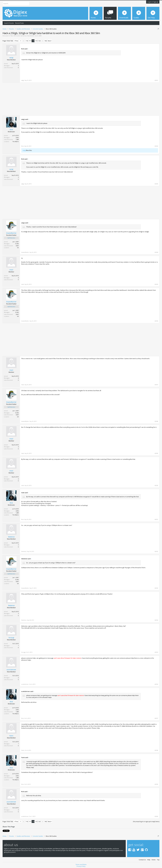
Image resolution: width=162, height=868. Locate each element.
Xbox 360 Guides (15, 36)
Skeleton (11, 537)
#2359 (156, 784)
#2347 (156, 385)
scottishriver (11, 670)
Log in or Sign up (153, 2)
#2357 (156, 718)
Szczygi (11, 638)
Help (149, 859)
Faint (11, 736)
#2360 (156, 816)
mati (11, 270)
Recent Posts (19, 23)
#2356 (156, 684)
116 (27, 41)
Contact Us (142, 859)
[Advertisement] (140, 62)
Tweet (5, 831)
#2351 (156, 519)
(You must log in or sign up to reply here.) (146, 821)
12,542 (17, 244)
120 (39, 41)
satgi (11, 58)
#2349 (156, 453)
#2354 (156, 620)
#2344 (156, 252)
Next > (50, 41)
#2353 (156, 588)
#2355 (156, 652)
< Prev (16, 41)
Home (154, 859)
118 (33, 41)
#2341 (156, 80)
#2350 (156, 485)
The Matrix (16, 142)
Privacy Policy (81, 866)
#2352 (156, 551)
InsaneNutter (31, 36)
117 (30, 41)
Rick (11, 130)
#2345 (156, 284)
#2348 (156, 421)
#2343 (156, 184)
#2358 (156, 750)
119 (36, 41)
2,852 (17, 138)
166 (46, 41)
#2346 (156, 321)
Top (158, 859)
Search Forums (9, 23)
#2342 (156, 146)
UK (18, 248)
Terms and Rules (81, 864)
